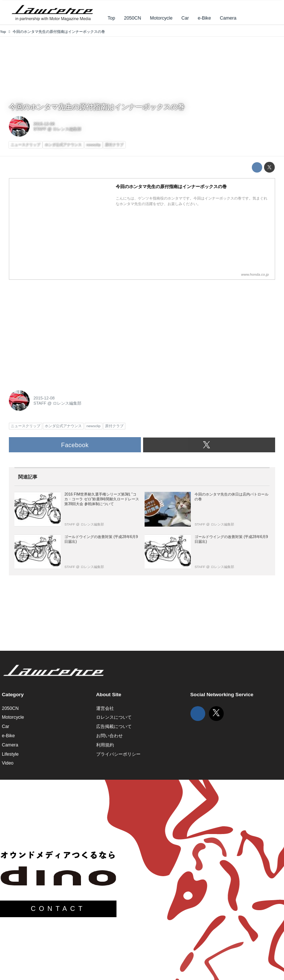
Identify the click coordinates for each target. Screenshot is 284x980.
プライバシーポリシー (118, 754)
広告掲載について (114, 727)
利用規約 (105, 745)
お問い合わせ (109, 736)
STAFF (40, 129)
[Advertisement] (64, 331)
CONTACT (58, 909)
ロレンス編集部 (67, 129)
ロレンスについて (114, 717)
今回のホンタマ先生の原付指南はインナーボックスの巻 (97, 107)
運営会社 (105, 708)
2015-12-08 (44, 124)
